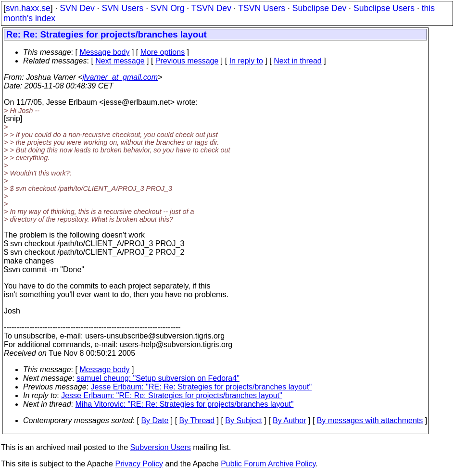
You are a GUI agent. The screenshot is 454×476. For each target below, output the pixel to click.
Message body (104, 52)
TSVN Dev (211, 8)
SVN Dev (77, 8)
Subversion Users (161, 447)
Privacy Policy (139, 464)
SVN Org (167, 8)
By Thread (197, 420)
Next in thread (298, 61)
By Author (289, 420)
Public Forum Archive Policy (268, 464)
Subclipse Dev (319, 8)
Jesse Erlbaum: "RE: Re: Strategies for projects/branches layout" (202, 387)
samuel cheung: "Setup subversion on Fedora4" (158, 378)
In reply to (246, 61)
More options (163, 52)
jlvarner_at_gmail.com (120, 77)
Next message (120, 61)
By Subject (243, 420)
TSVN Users (262, 8)
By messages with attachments (370, 420)
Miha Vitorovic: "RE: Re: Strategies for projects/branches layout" (185, 404)
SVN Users (122, 8)
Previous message (187, 61)
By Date (155, 420)
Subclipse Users (384, 8)
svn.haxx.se (28, 8)
